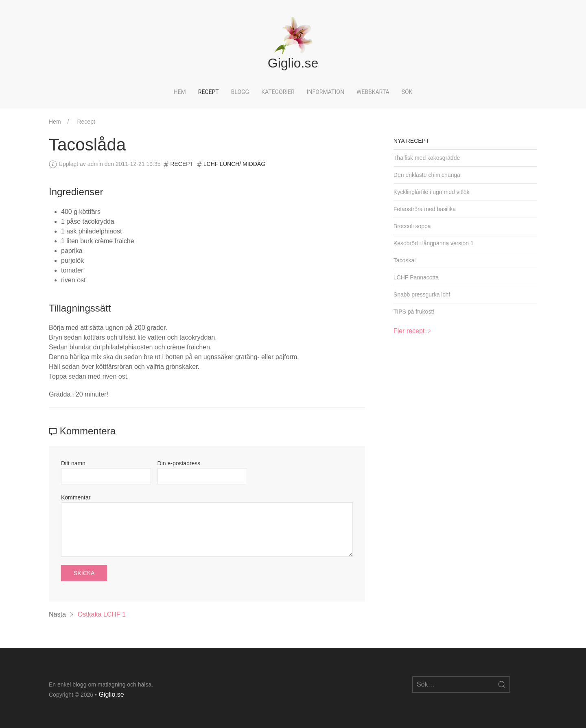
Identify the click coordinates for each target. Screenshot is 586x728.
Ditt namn (73, 463)
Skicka (84, 573)
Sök (407, 92)
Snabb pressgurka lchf (422, 294)
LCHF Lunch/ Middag (234, 164)
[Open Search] (502, 684)
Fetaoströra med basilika (425, 209)
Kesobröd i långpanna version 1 (434, 243)
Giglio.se (111, 694)
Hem (180, 92)
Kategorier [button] (278, 92)
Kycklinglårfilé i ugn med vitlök (432, 192)
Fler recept (413, 331)
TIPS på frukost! (414, 312)
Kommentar (76, 497)
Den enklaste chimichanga (427, 175)
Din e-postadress (179, 463)
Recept (209, 92)
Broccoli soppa (412, 226)
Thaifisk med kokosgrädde (427, 158)
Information (326, 92)
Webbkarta (373, 92)
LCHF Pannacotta (416, 277)
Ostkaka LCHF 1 (102, 614)
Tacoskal (405, 260)
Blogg (240, 92)
